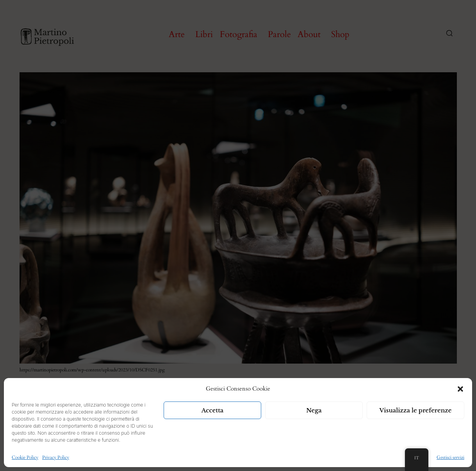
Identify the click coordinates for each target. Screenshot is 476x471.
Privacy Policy (56, 457)
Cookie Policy (25, 457)
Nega (314, 410)
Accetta (213, 410)
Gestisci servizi (450, 457)
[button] (460, 389)
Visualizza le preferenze (416, 410)
